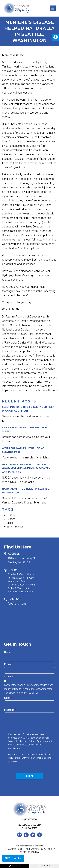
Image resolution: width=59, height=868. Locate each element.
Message (10, 710)
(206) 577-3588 (17, 604)
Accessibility (20, 849)
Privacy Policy (36, 849)
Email (8, 698)
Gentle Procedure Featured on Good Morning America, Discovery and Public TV (26, 468)
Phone (9, 664)
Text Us (44, 866)
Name (8, 652)
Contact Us (13, 858)
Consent (10, 677)
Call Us (15, 866)
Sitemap (8, 849)
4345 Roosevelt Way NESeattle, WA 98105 (22, 560)
